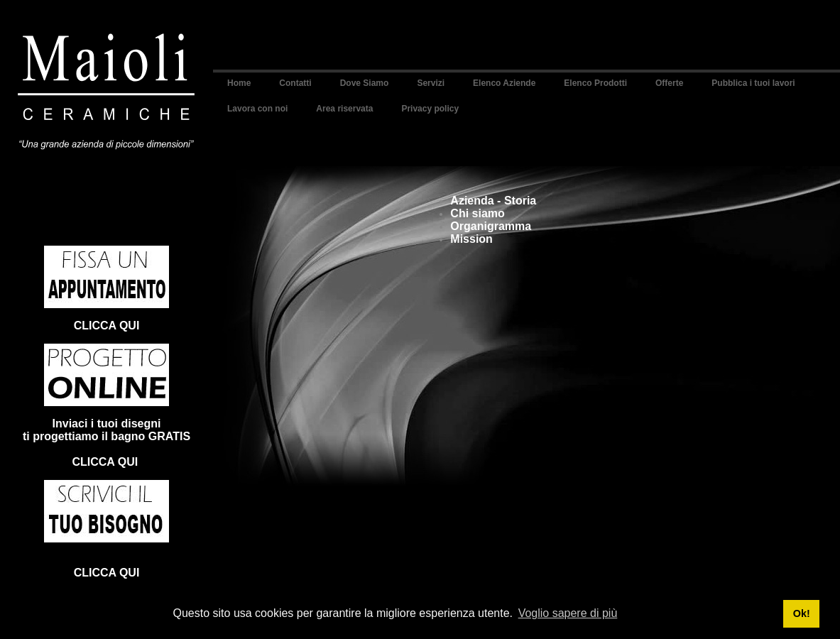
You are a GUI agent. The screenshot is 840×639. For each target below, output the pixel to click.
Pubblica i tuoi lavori (753, 83)
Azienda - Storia (493, 201)
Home (239, 83)
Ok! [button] (802, 613)
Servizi (431, 83)
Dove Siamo (365, 83)
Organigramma (491, 226)
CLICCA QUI (107, 326)
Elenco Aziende (504, 83)
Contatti (295, 83)
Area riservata (344, 109)
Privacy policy (430, 109)
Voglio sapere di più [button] (568, 613)
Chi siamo (477, 213)
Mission (471, 239)
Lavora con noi (257, 109)
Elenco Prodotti (595, 83)
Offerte (669, 83)
